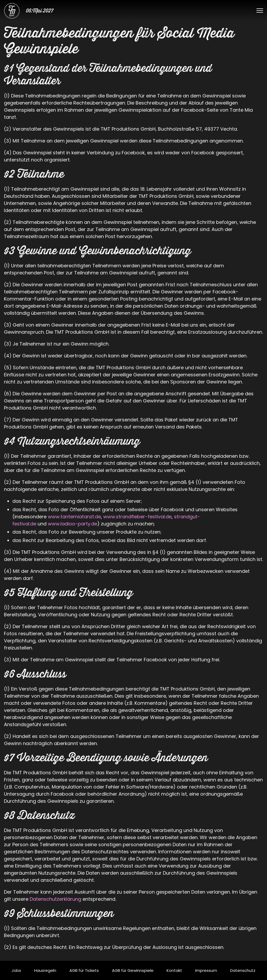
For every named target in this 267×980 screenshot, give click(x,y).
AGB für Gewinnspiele (133, 970)
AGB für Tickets (84, 970)
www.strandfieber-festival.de (137, 517)
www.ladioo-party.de (73, 524)
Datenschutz (243, 970)
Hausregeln (45, 970)
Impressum (206, 970)
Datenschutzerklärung (55, 899)
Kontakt (174, 970)
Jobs (16, 970)
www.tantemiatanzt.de (74, 517)
